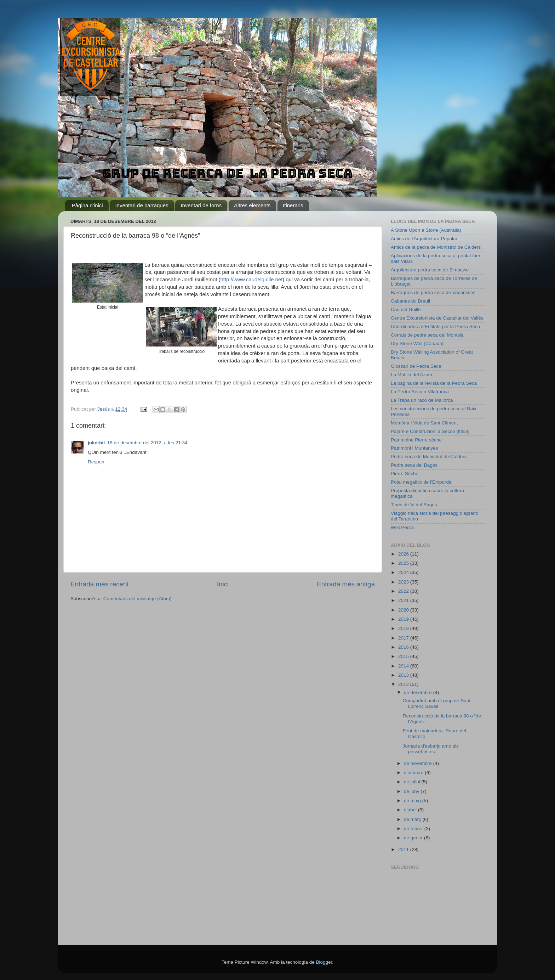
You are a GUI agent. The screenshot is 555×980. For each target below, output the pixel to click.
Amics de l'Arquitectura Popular (424, 239)
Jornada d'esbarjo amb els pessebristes (431, 749)
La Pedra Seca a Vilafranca (420, 392)
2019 (404, 619)
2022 (404, 591)
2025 (404, 563)
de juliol (413, 782)
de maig (413, 801)
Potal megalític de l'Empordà (421, 482)
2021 (404, 600)
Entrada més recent (100, 584)
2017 (404, 638)
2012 (404, 684)
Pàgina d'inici (87, 205)
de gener (414, 838)
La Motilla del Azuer (412, 375)
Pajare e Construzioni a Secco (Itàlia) (430, 431)
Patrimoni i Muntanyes (414, 448)
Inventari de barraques (142, 205)
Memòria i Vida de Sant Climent (424, 423)
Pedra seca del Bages (414, 465)
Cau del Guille (406, 309)
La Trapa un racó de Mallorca (422, 400)
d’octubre (414, 773)
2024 (404, 572)
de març (413, 819)
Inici (223, 584)
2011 (404, 849)
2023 (404, 582)
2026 (404, 554)
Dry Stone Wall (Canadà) (417, 343)
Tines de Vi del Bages (414, 505)
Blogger (324, 962)
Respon (96, 462)
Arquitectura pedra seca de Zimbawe (430, 270)
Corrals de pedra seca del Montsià (427, 335)
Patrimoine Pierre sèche (416, 440)
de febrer (414, 829)
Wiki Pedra (402, 527)
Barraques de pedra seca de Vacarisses (433, 292)
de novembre (419, 763)
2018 (404, 628)
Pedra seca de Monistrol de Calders (429, 457)
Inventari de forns (201, 205)
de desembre (419, 692)
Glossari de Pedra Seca (416, 366)
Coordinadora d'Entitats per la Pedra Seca (435, 326)
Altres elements (252, 205)
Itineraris (293, 205)
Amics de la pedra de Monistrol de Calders (436, 247)
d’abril (411, 810)
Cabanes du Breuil (410, 301)
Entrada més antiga (346, 584)
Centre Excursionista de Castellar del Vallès (437, 318)
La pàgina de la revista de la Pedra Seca (434, 383)
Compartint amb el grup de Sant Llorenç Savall (437, 703)
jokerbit (96, 443)
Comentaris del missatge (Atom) (138, 599)
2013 (404, 675)
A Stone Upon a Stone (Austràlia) (426, 230)
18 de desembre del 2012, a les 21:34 (147, 443)
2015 (404, 656)
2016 (404, 647)
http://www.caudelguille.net (252, 280)
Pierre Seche (405, 474)
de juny (412, 791)
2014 (404, 666)
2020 (404, 610)
